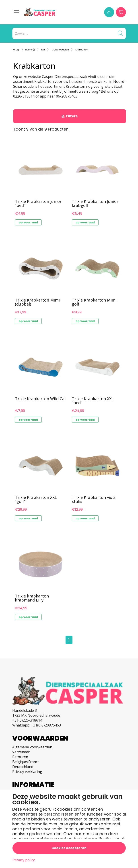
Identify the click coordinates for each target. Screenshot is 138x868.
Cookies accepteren (69, 848)
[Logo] (50, 12)
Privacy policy (24, 860)
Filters (69, 116)
